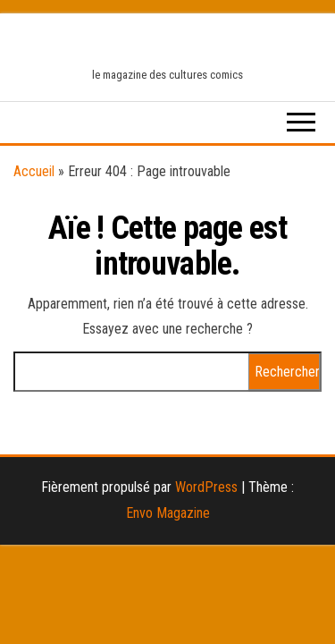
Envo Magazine (168, 513)
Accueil (34, 171)
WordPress (206, 487)
